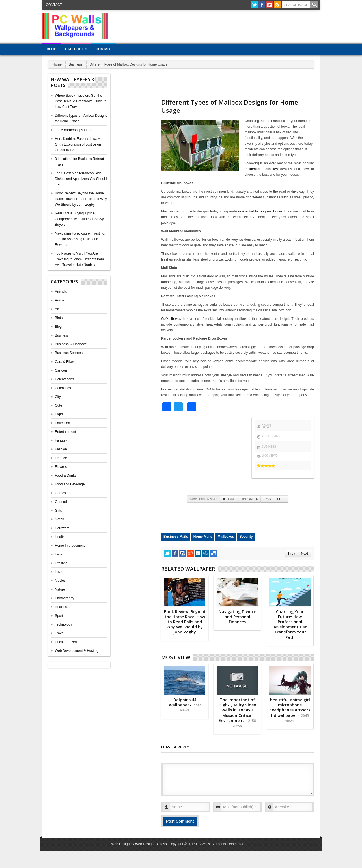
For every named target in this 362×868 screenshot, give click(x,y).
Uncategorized (66, 642)
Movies (60, 581)
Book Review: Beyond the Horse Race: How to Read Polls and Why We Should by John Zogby (81, 199)
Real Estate (64, 607)
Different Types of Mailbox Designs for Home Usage (230, 106)
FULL (281, 499)
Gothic (60, 519)
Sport (59, 616)
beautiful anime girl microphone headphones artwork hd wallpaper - (290, 710)
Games (60, 493)
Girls (58, 511)
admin (266, 426)
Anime (60, 300)
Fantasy (61, 440)
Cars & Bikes (65, 362)
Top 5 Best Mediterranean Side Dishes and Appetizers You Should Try (81, 179)
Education (62, 423)
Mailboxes (226, 537)
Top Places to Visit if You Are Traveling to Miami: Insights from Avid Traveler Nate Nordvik (79, 259)
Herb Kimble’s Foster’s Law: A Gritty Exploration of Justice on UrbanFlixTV (78, 144)
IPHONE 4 (250, 499)
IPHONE (230, 499)
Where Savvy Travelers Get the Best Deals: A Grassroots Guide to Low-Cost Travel (81, 101)
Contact (54, 5)
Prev (292, 554)
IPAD (267, 499)
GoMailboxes (171, 319)
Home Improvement (70, 546)
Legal (59, 554)
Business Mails (176, 537)
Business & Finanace (71, 344)
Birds (59, 318)
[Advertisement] (217, 25)
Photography (64, 598)
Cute (58, 405)
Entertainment (65, 432)
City (58, 397)
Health (60, 537)
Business (76, 64)
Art (57, 309)
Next (305, 554)
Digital (60, 414)
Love (59, 572)
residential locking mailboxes (260, 211)
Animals (61, 292)
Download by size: (203, 499)
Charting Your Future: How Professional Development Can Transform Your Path (290, 624)
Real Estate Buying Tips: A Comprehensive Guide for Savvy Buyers (79, 219)
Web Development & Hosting (77, 651)
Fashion (61, 449)
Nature (60, 589)
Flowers (61, 467)
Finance (61, 458)
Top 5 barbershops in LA (73, 130)
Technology (63, 624)
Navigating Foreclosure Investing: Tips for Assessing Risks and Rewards (80, 239)
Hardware (62, 528)
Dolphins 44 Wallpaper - (185, 705)
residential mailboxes (261, 169)
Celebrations (64, 379)
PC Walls (203, 844)
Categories (76, 49)
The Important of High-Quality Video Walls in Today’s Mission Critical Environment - (237, 713)
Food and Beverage (70, 484)
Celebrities (63, 388)
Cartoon (61, 370)
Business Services (69, 353)
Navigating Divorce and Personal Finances (237, 617)
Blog (52, 49)
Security (246, 537)
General (61, 502)
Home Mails (203, 537)
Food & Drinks (66, 476)
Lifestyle (61, 563)
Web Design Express (151, 844)
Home (57, 64)
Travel (60, 633)
